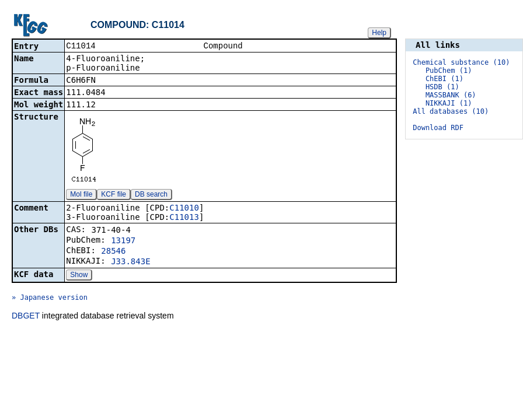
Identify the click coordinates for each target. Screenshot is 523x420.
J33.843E (130, 262)
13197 (123, 242)
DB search (151, 195)
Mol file (81, 195)
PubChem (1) (449, 71)
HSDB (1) (442, 87)
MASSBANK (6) (451, 95)
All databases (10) (451, 111)
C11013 (184, 218)
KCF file (114, 195)
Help (379, 33)
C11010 (184, 209)
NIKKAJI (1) (449, 103)
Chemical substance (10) (461, 62)
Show (79, 276)
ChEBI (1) (444, 79)
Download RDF (438, 128)
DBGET (26, 317)
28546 (113, 252)
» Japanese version (50, 299)
